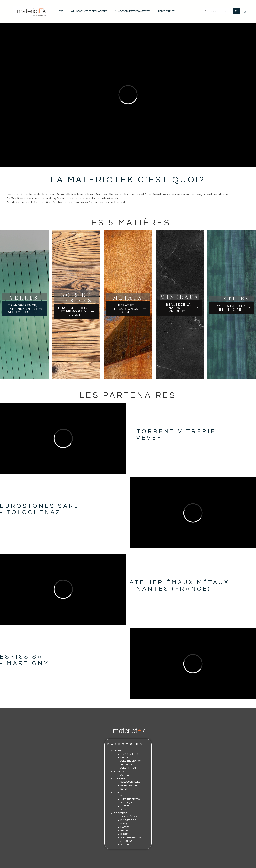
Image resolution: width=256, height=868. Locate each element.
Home (60, 11)
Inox (123, 796)
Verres (118, 751)
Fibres (124, 831)
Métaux (118, 792)
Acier (124, 810)
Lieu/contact (166, 11)
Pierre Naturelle (131, 785)
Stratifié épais (129, 817)
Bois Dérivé (120, 813)
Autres (125, 775)
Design (124, 834)
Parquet (126, 824)
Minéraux (120, 778)
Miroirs (125, 757)
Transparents (129, 754)
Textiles (119, 771)
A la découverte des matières (89, 11)
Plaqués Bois (128, 820)
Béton (124, 789)
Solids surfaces (130, 782)
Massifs (125, 827)
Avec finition (128, 768)
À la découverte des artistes (133, 11)
